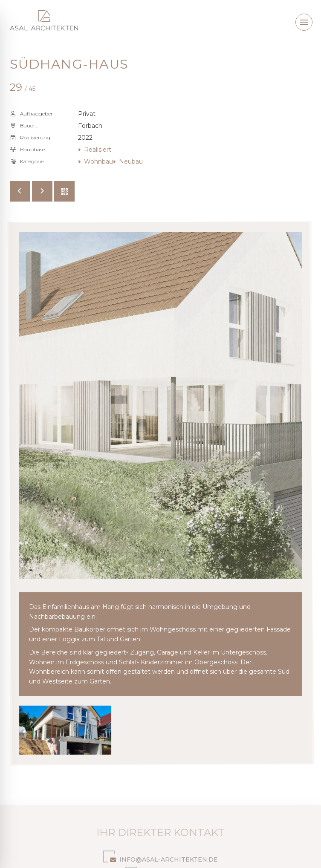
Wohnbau (95, 161)
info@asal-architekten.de (160, 858)
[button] (304, 22)
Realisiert (95, 150)
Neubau (128, 161)
